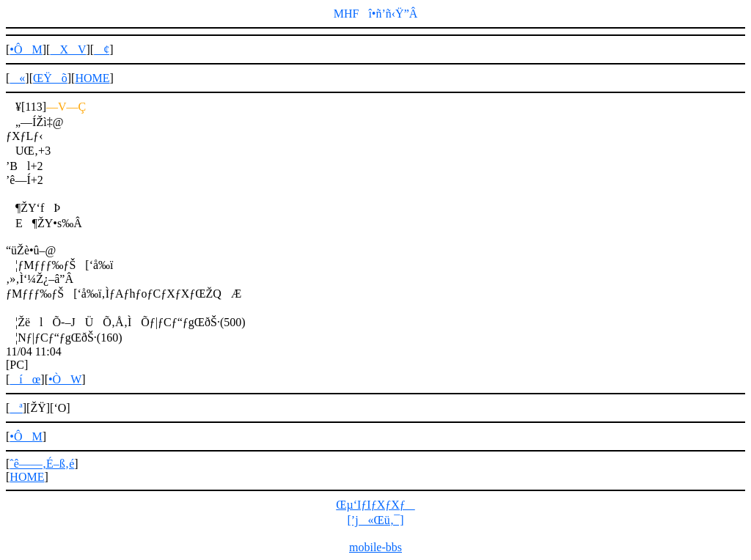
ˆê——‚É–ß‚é (42, 464)
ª (16, 408)
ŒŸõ (50, 78)
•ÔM (26, 49)
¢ (102, 49)
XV (68, 49)
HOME (92, 78)
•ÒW (65, 379)
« (17, 78)
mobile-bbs (375, 547)
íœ (25, 379)
